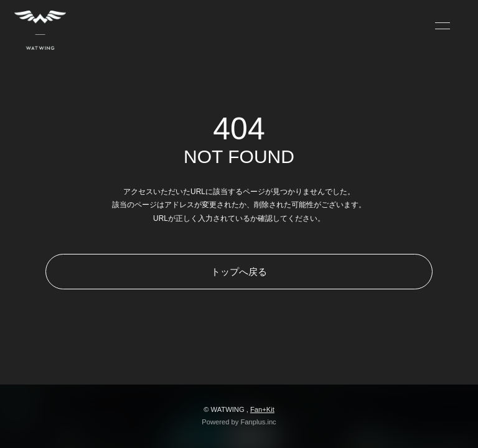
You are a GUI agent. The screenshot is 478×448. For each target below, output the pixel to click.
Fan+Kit (262, 409)
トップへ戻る (239, 272)
